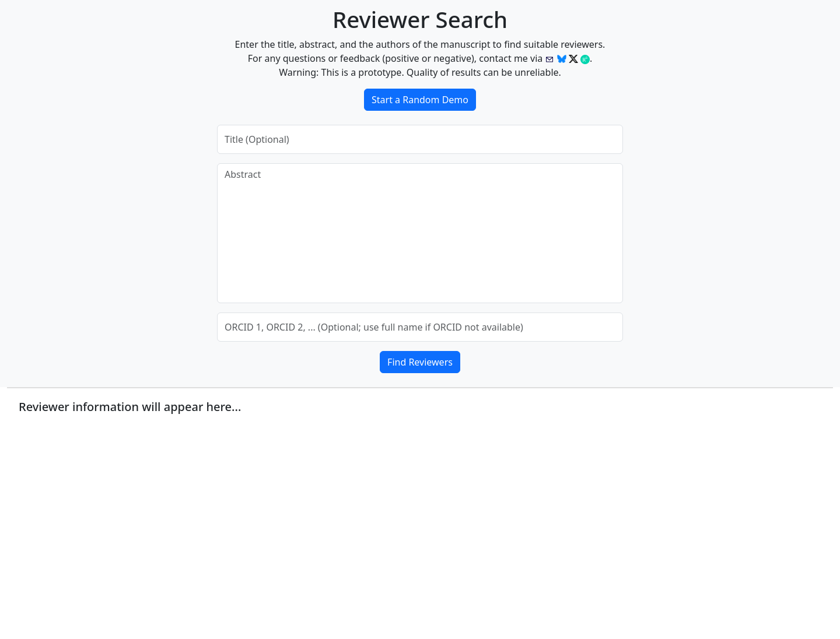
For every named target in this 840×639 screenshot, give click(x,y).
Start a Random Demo (420, 100)
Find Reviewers (420, 362)
